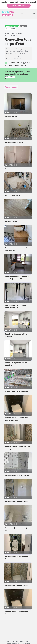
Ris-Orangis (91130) (11, 36)
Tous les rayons (11, 87)
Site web (23, 26)
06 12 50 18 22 (10, 29)
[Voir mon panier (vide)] (28, 14)
